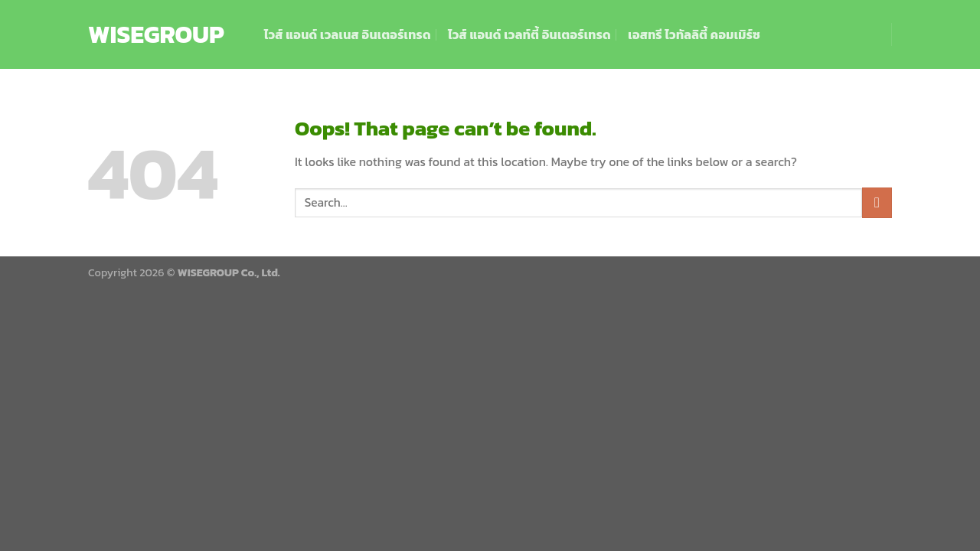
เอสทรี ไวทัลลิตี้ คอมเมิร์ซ (694, 34)
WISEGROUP (156, 34)
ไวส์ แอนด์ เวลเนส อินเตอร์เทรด (348, 34)
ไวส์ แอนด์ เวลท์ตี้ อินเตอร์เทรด (529, 34)
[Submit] (877, 202)
